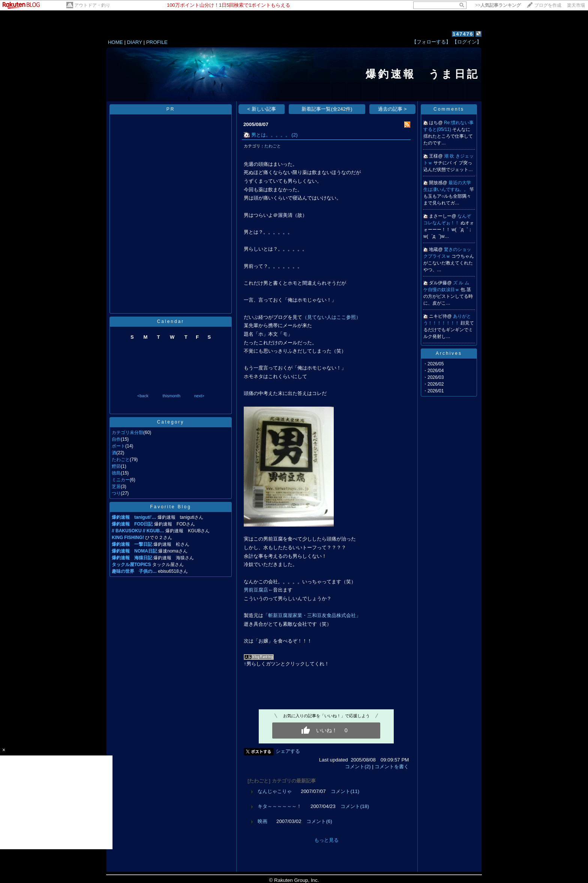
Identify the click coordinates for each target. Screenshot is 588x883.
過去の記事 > (392, 109)
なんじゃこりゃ (275, 791)
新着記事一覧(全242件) (327, 109)
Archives (449, 353)
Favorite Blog (171, 507)
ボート (118, 446)
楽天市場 (576, 5)
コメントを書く (392, 767)
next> (199, 396)
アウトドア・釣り (92, 5)
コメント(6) (319, 821)
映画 (262, 821)
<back (143, 396)
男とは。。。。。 (271, 135)
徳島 (116, 473)
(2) (294, 135)
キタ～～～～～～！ (280, 806)
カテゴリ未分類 (127, 432)
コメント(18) (355, 806)
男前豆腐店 (256, 590)
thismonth (171, 396)
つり (116, 493)
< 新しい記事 (262, 109)
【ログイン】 (467, 42)
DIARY (135, 42)
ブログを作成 (548, 5)
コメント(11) (345, 791)
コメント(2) (358, 767)
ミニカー (121, 480)
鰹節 (116, 466)
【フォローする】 (431, 42)
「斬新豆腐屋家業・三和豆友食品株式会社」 (312, 615)
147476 (463, 34)
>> (498, 5)
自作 (116, 439)
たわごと (121, 460)
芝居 (116, 487)
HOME (115, 42)
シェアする (288, 751)
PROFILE (157, 42)
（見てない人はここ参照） (331, 317)
